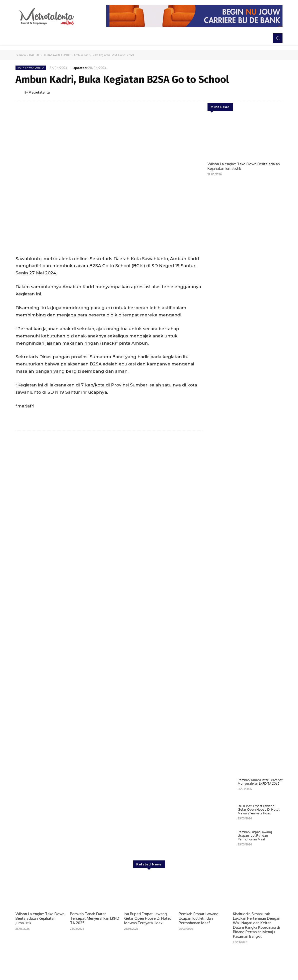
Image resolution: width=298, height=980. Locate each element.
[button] (278, 38)
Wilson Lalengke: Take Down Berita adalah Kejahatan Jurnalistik (244, 166)
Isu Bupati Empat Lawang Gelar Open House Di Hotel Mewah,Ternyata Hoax (259, 810)
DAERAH (35, 55)
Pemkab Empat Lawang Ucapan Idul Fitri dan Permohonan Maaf (255, 836)
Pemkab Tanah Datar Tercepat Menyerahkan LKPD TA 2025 (260, 782)
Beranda (21, 55)
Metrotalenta (39, 92)
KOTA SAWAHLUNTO (57, 55)
